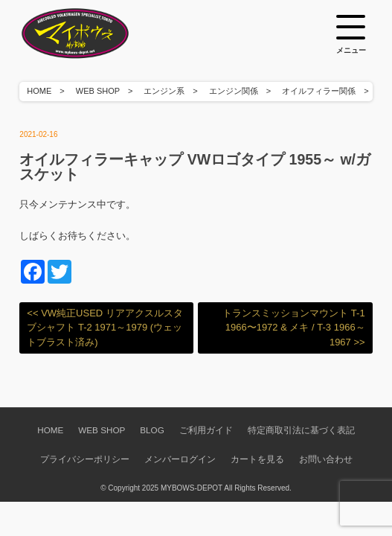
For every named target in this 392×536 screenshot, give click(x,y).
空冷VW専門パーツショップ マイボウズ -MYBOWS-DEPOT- (94, 33)
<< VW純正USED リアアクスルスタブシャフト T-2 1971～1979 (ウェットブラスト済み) (105, 328)
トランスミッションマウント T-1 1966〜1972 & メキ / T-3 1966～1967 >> (293, 328)
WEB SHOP (98, 91)
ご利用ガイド (206, 430)
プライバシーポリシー (85, 459)
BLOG (152, 430)
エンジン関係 (234, 91)
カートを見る (257, 459)
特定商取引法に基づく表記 (301, 430)
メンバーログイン (180, 459)
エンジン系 (164, 91)
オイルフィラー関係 (319, 91)
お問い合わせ (326, 459)
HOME (39, 91)
